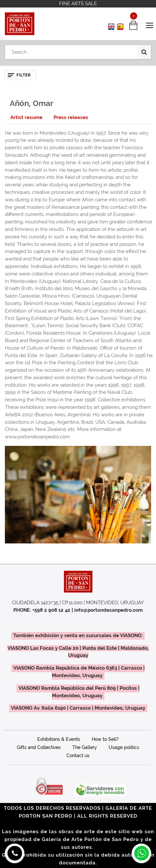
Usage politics (124, 747)
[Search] (144, 52)
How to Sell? (105, 739)
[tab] (26, 118)
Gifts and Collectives (39, 747)
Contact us (78, 755)
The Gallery (85, 747)
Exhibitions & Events (59, 739)
